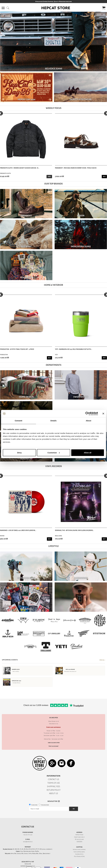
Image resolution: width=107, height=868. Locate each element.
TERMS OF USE (54, 783)
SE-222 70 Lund (79, 839)
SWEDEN (79, 842)
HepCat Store (79, 835)
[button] (3, 8)
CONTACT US (53, 779)
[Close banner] (103, 414)
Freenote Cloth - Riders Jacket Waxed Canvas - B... (20, 168)
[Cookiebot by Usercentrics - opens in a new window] (87, 414)
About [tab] (89, 421)
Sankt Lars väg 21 (79, 837)
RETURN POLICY (54, 790)
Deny (19, 453)
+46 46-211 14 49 (28, 835)
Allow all (88, 453)
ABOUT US (53, 793)
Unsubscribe (45, 805)
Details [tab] (53, 421)
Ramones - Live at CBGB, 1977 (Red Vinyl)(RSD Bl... (18, 530)
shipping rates (80, 852)
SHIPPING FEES (53, 786)
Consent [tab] (19, 421)
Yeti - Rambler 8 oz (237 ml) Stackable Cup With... (74, 349)
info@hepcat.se (28, 842)
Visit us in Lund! (53, 746)
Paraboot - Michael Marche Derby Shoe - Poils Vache (76, 168)
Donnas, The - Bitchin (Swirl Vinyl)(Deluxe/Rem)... (74, 530)
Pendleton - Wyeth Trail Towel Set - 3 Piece (17, 349)
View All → (102, 660)
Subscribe (34, 805)
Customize (54, 453)
